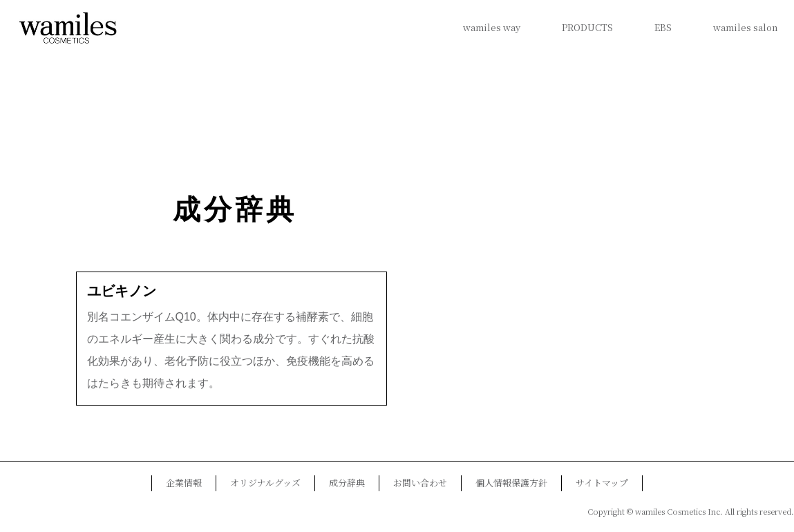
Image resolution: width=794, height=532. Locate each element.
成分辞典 (235, 210)
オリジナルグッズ (265, 483)
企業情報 (184, 483)
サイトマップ (602, 483)
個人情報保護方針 (511, 483)
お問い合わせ (420, 483)
